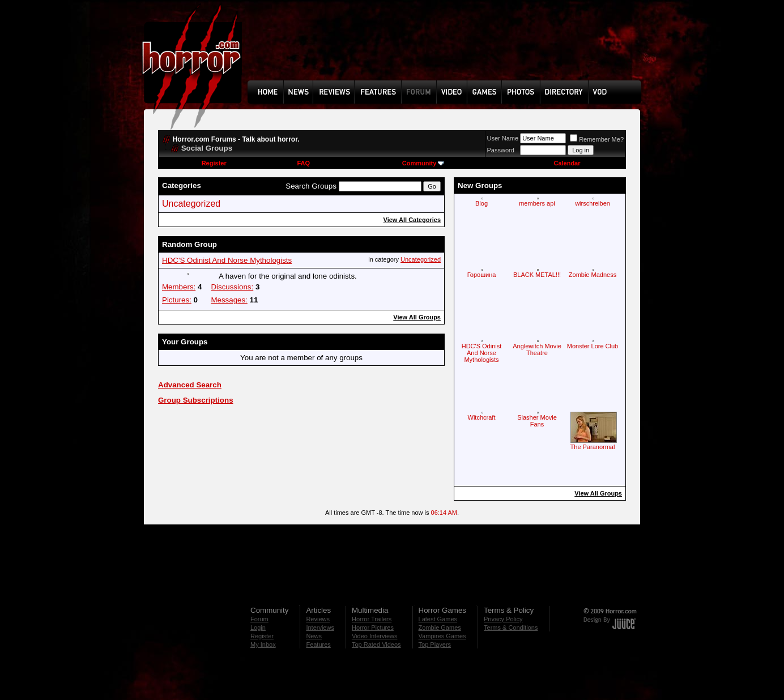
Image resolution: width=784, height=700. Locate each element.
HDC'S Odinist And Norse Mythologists (227, 260)
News (314, 636)
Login (258, 628)
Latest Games (438, 619)
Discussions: (232, 287)
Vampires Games (442, 636)
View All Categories (412, 220)
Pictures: (177, 300)
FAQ (303, 163)
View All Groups (417, 317)
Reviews (318, 619)
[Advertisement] (448, 49)
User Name (503, 138)
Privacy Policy (503, 619)
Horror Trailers (372, 619)
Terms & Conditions (511, 628)
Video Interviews (375, 636)
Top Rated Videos (376, 644)
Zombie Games (440, 628)
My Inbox (263, 644)
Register (214, 163)
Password (501, 150)
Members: (179, 287)
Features (318, 644)
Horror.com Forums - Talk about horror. (236, 139)
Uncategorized (191, 204)
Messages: (229, 300)
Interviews (320, 628)
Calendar (567, 163)
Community (423, 163)
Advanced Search (190, 385)
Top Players (435, 644)
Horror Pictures (373, 628)
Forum (259, 619)
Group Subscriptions (196, 400)
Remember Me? (597, 139)
